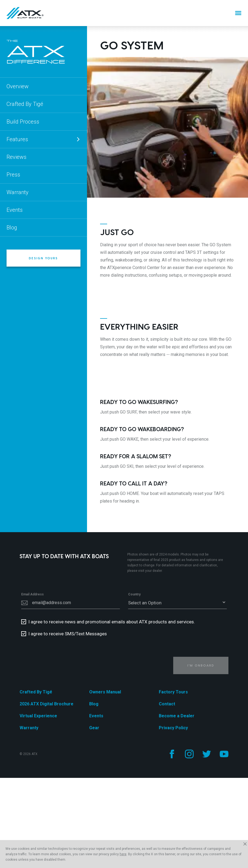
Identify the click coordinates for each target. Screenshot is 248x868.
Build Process (23, 122)
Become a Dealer (177, 716)
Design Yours (43, 258)
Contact (167, 704)
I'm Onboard (201, 665)
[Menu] (238, 13)
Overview (18, 86)
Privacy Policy (173, 728)
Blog (12, 228)
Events (15, 210)
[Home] (25, 13)
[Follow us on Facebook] (172, 754)
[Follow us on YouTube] (224, 754)
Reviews (16, 157)
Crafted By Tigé (25, 104)
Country (134, 594)
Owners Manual (105, 692)
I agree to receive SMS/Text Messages (68, 634)
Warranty (18, 192)
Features (44, 139)
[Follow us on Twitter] (207, 754)
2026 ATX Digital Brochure (46, 704)
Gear (94, 728)
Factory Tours (173, 692)
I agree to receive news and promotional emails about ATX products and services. (112, 622)
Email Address (32, 594)
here (123, 854)
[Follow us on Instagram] (189, 754)
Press (13, 175)
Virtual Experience (38, 716)
